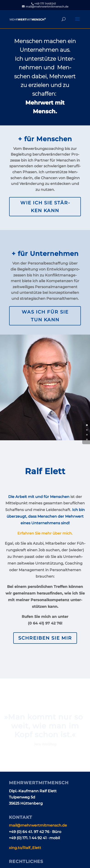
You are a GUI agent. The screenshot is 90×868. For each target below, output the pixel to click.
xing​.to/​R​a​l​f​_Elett (25, 848)
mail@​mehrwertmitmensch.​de (38, 825)
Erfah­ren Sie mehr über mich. (45, 533)
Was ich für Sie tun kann (45, 316)
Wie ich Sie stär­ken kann (45, 207)
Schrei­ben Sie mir (45, 638)
